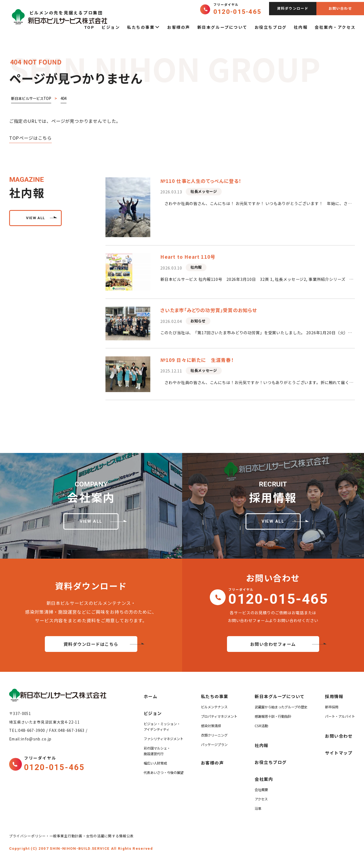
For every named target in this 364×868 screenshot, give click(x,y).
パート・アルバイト (340, 716)
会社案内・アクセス (335, 27)
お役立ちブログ (271, 27)
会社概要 (261, 790)
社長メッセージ (204, 191)
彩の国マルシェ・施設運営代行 (157, 751)
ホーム (151, 696)
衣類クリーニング (214, 735)
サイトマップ (339, 753)
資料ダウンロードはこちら (91, 644)
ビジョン (111, 27)
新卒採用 (332, 707)
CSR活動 (261, 726)
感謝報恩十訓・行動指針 (273, 716)
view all (36, 218)
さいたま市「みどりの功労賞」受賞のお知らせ (209, 310)
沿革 (258, 809)
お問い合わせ (340, 8)
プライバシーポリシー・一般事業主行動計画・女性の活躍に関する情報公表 (73, 836)
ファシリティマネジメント (163, 739)
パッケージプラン (214, 745)
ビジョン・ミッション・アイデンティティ (162, 727)
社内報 (301, 27)
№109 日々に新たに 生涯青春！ (197, 360)
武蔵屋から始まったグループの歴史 (281, 707)
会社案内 (264, 779)
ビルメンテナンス (214, 707)
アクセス (261, 799)
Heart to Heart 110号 (188, 257)
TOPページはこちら (30, 138)
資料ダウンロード (293, 8)
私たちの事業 (144, 27)
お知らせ (198, 321)
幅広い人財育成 (155, 763)
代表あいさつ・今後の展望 (164, 773)
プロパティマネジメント (219, 716)
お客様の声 (179, 27)
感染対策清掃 (211, 726)
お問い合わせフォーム (273, 644)
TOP (89, 27)
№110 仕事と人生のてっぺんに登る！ (201, 181)
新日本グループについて (222, 27)
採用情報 (334, 696)
